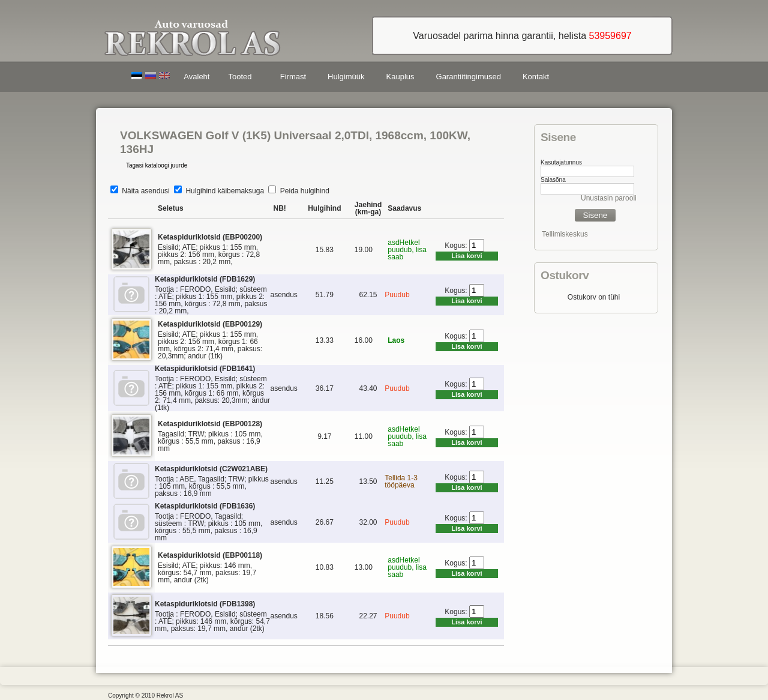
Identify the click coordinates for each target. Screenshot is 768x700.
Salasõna (553, 180)
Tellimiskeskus (565, 234)
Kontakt (536, 77)
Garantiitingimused (469, 77)
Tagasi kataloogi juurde (157, 165)
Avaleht (196, 77)
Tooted (242, 78)
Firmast (293, 77)
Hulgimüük (346, 77)
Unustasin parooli (609, 198)
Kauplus (400, 77)
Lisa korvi (466, 256)
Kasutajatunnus (561, 162)
